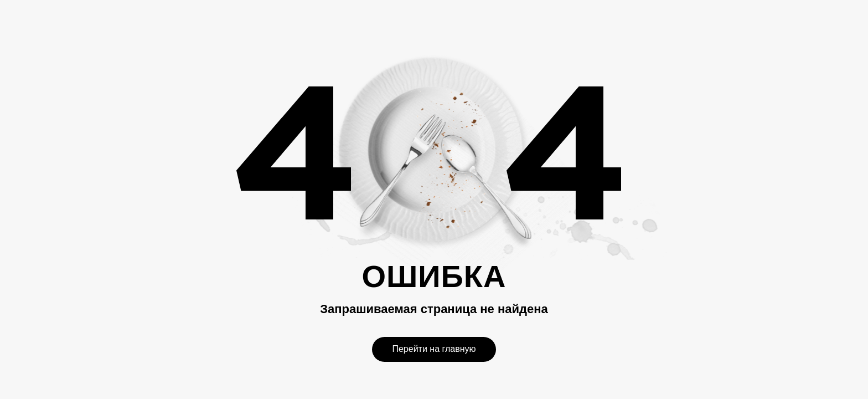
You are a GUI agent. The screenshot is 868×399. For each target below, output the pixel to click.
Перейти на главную (434, 349)
